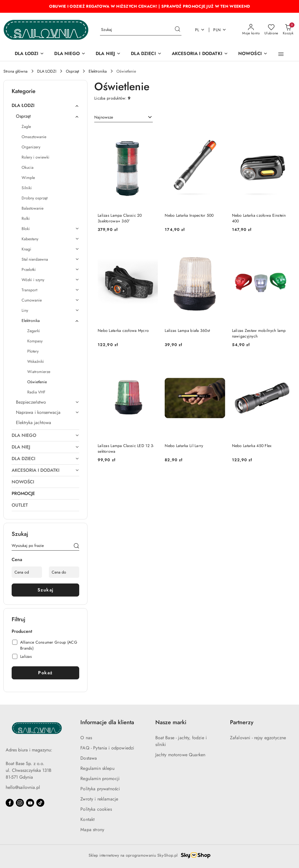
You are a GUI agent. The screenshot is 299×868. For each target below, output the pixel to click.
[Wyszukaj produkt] (141, 30)
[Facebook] (10, 803)
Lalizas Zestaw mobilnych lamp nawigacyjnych (259, 333)
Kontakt (87, 819)
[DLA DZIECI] (146, 54)
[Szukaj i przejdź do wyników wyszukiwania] (177, 30)
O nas (86, 738)
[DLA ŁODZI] (29, 54)
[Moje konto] (251, 30)
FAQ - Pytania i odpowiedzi (107, 748)
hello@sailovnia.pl (23, 787)
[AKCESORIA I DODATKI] (200, 54)
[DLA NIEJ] (108, 54)
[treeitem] (45, 106)
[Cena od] (27, 572)
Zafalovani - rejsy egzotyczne (258, 738)
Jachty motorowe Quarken (180, 755)
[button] (281, 54)
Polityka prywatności (100, 789)
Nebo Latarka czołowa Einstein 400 (259, 218)
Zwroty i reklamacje (99, 799)
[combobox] (124, 117)
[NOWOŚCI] (253, 54)
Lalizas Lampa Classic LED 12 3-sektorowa (126, 448)
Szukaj (46, 590)
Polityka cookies (96, 809)
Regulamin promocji (100, 779)
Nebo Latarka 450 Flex (252, 446)
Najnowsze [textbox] (104, 117)
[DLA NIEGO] (70, 54)
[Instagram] (20, 803)
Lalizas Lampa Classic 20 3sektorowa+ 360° (120, 218)
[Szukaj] (76, 547)
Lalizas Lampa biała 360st (187, 330)
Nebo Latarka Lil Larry (184, 446)
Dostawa (89, 758)
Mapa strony (92, 830)
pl (200, 30)
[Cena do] (64, 572)
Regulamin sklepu (97, 768)
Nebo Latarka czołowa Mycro (123, 330)
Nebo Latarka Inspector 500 (189, 215)
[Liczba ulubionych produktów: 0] (271, 30)
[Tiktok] (40, 803)
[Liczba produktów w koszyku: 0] (288, 30)
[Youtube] (30, 803)
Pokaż (45, 673)
